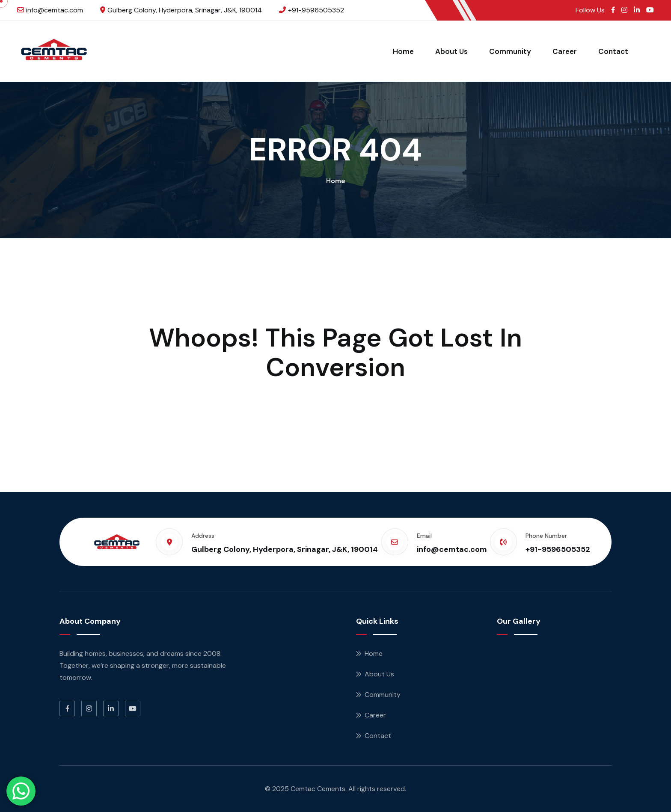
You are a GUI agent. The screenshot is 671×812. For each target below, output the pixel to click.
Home (403, 51)
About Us (451, 51)
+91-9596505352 (316, 10)
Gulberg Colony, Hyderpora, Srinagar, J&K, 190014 (185, 10)
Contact (613, 51)
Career (565, 51)
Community (510, 51)
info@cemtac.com (55, 10)
